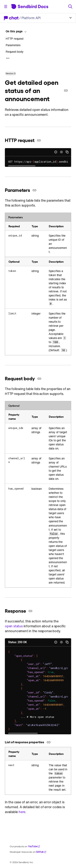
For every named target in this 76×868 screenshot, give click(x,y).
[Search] (70, 7)
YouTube (34, 846)
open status (14, 626)
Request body (15, 52)
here (22, 812)
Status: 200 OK (17, 642)
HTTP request (15, 39)
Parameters (13, 45)
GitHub (41, 852)
